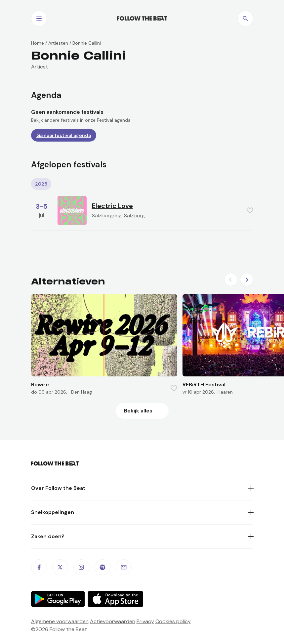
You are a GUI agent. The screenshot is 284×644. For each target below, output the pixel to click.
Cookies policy (173, 621)
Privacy (145, 621)
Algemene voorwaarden (60, 621)
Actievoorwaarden (113, 621)
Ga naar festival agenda (64, 135)
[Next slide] (247, 279)
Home (38, 43)
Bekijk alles (138, 411)
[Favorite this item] (250, 210)
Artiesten (58, 43)
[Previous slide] (231, 279)
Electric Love (112, 206)
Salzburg (134, 215)
